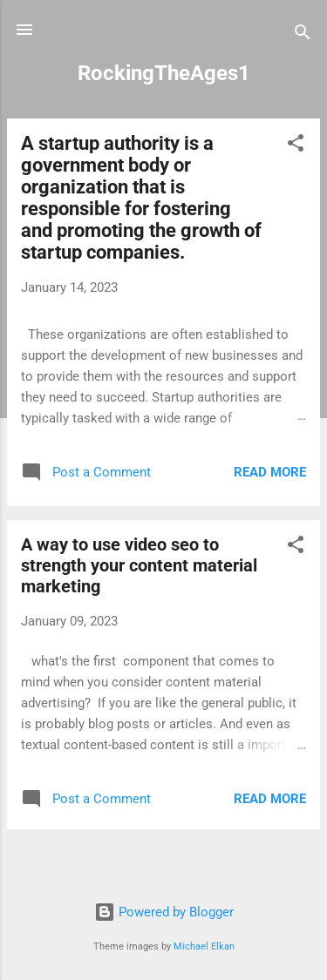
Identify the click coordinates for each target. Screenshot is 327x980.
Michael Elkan (204, 946)
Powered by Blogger (164, 912)
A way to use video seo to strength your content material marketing (139, 565)
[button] (296, 146)
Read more (270, 472)
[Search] (303, 35)
